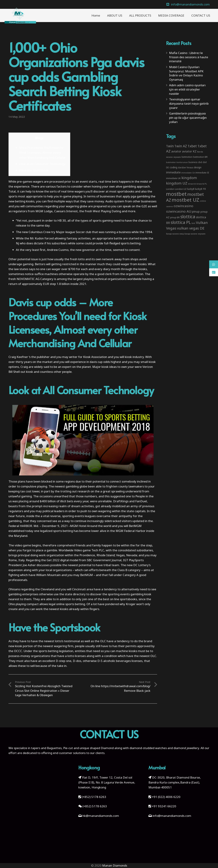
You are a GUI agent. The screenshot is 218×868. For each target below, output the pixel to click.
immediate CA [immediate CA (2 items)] (188, 173)
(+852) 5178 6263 (94, 797)
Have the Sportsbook (34, 170)
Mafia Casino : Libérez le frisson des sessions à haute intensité (189, 57)
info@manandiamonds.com (171, 816)
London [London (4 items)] (170, 189)
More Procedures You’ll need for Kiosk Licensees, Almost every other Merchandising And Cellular (42, 153)
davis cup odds (100, 362)
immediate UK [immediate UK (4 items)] (173, 178)
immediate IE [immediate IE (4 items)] (202, 173)
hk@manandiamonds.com (101, 816)
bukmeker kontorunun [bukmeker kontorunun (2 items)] (177, 162)
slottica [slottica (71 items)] (188, 216)
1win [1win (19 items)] (170, 146)
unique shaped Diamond (97, 748)
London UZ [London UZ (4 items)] (181, 189)
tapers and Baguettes (46, 748)
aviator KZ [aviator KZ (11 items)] (189, 151)
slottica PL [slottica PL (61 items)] (181, 222)
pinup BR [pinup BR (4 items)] (175, 217)
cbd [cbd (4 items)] (200, 162)
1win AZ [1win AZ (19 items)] (181, 146)
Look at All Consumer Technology (42, 164)
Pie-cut (68, 748)
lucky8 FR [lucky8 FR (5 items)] (200, 189)
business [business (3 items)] (193, 162)
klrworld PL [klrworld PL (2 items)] (202, 184)
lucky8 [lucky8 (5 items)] (191, 189)
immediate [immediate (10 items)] (173, 172)
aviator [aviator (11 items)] (176, 151)
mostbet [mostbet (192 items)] (176, 194)
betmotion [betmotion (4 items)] (187, 157)
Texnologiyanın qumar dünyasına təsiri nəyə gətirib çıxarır (189, 103)
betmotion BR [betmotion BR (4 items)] (200, 157)
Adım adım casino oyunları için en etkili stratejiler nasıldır (187, 89)
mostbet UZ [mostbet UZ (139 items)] (186, 200)
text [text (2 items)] (193, 223)
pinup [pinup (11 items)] (196, 211)
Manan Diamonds (115, 865)
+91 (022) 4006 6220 (166, 797)
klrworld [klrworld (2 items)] (192, 184)
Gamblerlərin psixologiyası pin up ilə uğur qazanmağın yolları (188, 118)
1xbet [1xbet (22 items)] (192, 146)
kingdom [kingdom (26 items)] (189, 178)
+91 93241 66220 (164, 806)
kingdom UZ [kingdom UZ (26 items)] (177, 183)
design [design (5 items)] (198, 167)
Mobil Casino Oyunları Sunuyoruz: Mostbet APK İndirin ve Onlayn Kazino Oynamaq (186, 73)
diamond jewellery (186, 748)
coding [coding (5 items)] (173, 167)
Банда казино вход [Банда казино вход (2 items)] (175, 234)
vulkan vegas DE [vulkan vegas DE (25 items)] (191, 228)
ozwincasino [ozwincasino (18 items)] (183, 206)
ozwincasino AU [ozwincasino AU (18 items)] (179, 211)
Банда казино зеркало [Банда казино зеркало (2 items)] (195, 234)
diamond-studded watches (148, 748)
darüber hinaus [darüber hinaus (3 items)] (186, 167)
